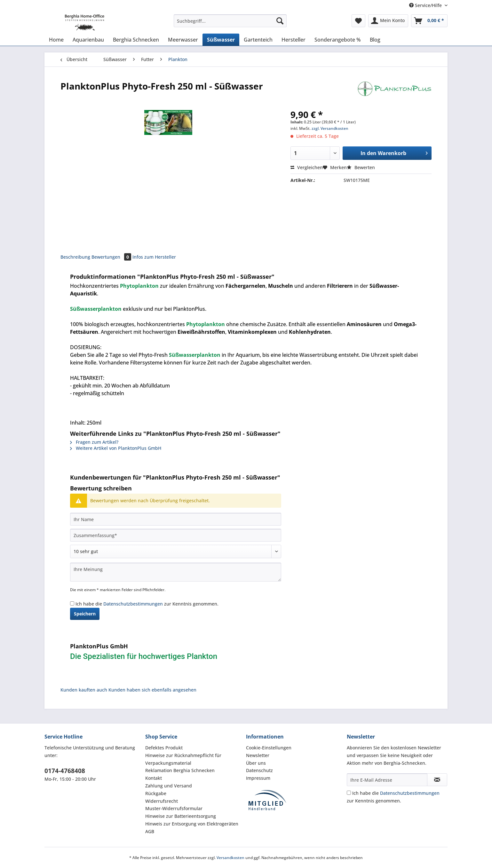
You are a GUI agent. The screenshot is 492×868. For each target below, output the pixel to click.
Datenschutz (259, 770)
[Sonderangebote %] (338, 40)
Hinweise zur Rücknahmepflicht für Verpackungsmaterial (183, 759)
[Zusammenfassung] (176, 535)
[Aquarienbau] (88, 40)
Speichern (85, 614)
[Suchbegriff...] (230, 21)
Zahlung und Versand (169, 786)
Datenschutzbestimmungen (133, 604)
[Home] (56, 40)
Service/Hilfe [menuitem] (426, 5)
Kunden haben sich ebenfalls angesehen (152, 690)
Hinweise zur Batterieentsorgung (181, 816)
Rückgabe (156, 793)
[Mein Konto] (388, 21)
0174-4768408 (65, 771)
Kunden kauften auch (84, 690)
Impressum (258, 778)
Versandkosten (230, 858)
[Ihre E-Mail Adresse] (387, 780)
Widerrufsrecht (162, 801)
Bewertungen (112, 257)
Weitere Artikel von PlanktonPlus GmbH (116, 448)
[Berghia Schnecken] (136, 40)
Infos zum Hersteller (154, 257)
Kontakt (154, 778)
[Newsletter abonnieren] (437, 780)
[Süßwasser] (221, 40)
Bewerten (361, 167)
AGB (150, 831)
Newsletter (258, 755)
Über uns (256, 763)
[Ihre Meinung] (176, 572)
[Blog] (375, 40)
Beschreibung (75, 257)
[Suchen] (280, 21)
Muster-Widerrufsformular (174, 808)
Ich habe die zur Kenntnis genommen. (147, 604)
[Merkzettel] (358, 21)
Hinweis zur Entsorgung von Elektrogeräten (192, 824)
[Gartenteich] (258, 40)
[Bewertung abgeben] (176, 551)
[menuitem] (230, 24)
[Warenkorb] (429, 21)
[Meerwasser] (183, 40)
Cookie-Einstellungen (269, 748)
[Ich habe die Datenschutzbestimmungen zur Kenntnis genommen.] (72, 603)
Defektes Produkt (164, 748)
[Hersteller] (294, 40)
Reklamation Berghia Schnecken (180, 770)
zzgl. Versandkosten (330, 128)
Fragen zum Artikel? (94, 442)
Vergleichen (307, 167)
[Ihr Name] (176, 519)
